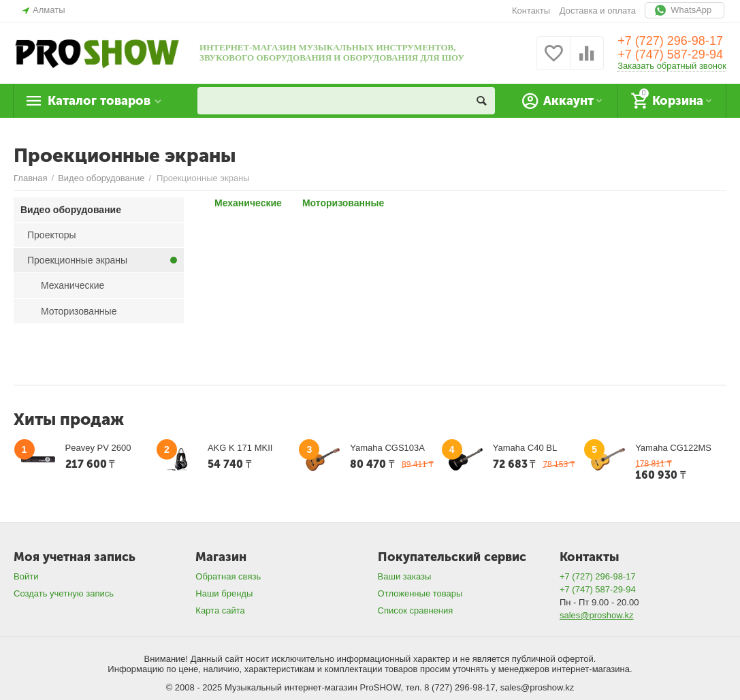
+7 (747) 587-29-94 (670, 54)
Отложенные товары (420, 593)
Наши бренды (224, 593)
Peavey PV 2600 (98, 448)
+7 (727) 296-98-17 (670, 41)
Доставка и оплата (598, 11)
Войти (26, 576)
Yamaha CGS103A (387, 448)
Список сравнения (416, 610)
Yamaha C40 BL (525, 448)
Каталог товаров (99, 101)
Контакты (531, 11)
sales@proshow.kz (597, 615)
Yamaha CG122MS (673, 448)
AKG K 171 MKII (240, 448)
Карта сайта (220, 610)
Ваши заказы (405, 576)
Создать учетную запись (64, 593)
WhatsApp (685, 10)
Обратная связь (228, 576)
